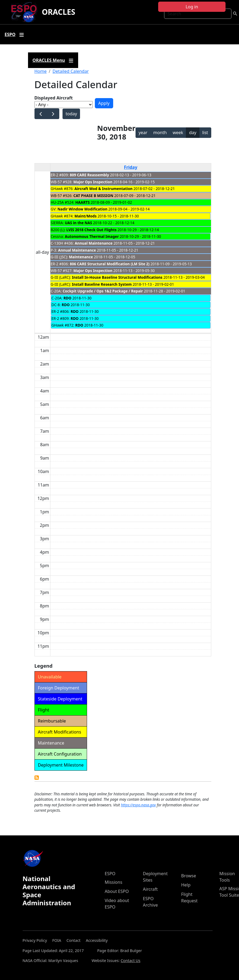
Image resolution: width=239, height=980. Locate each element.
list (205, 133)
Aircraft (150, 889)
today (71, 114)
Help (186, 885)
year (143, 133)
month (160, 133)
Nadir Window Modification (82, 209)
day (193, 133)
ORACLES (58, 12)
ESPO (110, 874)
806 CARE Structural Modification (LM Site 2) (110, 264)
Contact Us (131, 961)
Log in (192, 7)
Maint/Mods (85, 216)
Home (41, 71)
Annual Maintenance (93, 243)
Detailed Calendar (71, 71)
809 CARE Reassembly (89, 175)
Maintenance (81, 257)
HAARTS (82, 202)
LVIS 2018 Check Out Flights (91, 230)
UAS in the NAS (78, 223)
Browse (188, 876)
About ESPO (117, 891)
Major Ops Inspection (93, 182)
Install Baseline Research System (102, 284)
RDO (67, 298)
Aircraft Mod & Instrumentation (103, 189)
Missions (114, 882)
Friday (131, 167)
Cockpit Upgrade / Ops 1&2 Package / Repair (103, 291)
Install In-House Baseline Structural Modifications (117, 277)
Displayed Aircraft (54, 98)
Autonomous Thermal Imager (92, 236)
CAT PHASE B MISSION (93, 196)
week (178, 133)
